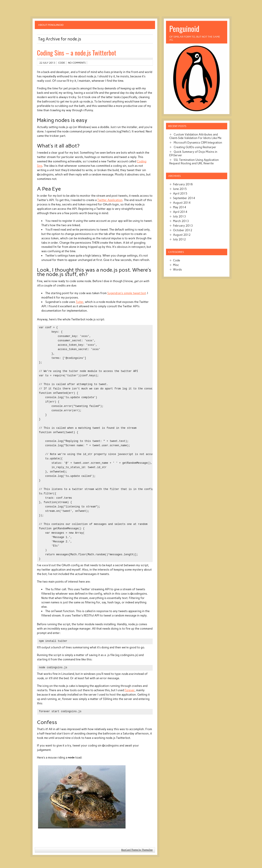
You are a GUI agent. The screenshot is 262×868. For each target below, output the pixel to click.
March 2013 (181, 221)
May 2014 (180, 207)
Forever (130, 690)
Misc (176, 265)
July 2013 (179, 216)
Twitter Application (110, 200)
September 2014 (184, 198)
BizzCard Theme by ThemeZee (137, 850)
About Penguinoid (51, 25)
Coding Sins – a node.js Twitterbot (77, 53)
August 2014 (182, 203)
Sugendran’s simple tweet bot (127, 293)
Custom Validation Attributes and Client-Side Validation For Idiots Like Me (195, 136)
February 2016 (183, 184)
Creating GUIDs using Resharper (195, 147)
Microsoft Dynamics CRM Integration (198, 142)
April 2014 (180, 212)
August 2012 (182, 235)
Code (62, 63)
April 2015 (180, 193)
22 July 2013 (47, 63)
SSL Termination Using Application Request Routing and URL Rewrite (194, 161)
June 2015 (180, 189)
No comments (77, 63)
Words (177, 269)
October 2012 (183, 230)
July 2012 (179, 239)
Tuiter (80, 302)
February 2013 (183, 226)
